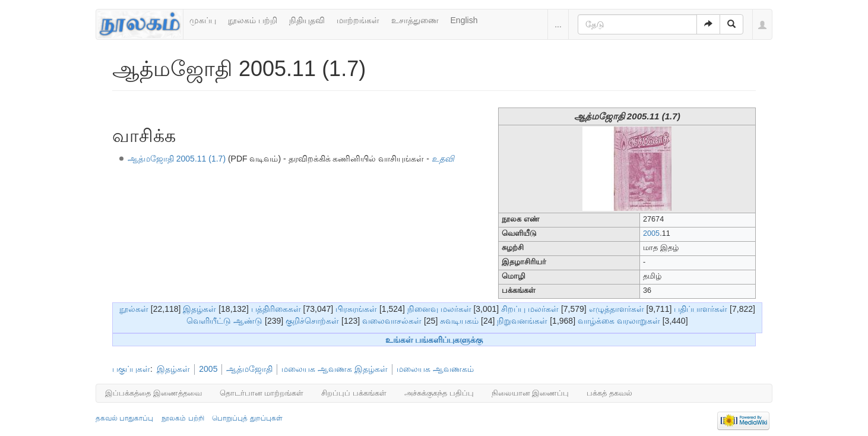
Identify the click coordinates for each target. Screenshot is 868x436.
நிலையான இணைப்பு (530, 393)
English (464, 20)
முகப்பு (203, 20)
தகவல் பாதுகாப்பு (124, 418)
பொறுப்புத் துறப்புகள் (247, 418)
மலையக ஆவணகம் (435, 369)
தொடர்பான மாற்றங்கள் (262, 393)
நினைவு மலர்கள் (439, 309)
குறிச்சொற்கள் (312, 321)
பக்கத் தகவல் (609, 393)
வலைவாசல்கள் (392, 321)
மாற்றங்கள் (358, 20)
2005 (651, 233)
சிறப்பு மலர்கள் (530, 309)
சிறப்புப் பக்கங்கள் (354, 393)
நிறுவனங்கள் (522, 321)
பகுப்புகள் (131, 369)
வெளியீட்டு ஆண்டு (224, 321)
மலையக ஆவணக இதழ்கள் (335, 369)
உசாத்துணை (415, 20)
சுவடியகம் (459, 321)
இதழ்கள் (199, 309)
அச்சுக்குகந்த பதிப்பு (439, 393)
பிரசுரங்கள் (356, 309)
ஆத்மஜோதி (249, 369)
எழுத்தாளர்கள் (617, 309)
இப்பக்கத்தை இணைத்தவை (153, 393)
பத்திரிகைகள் (276, 309)
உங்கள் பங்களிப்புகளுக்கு (434, 340)
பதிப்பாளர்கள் (701, 309)
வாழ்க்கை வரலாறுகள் (619, 321)
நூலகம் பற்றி (253, 20)
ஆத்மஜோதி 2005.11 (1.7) (177, 159)
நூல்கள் (134, 309)
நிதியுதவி (307, 20)
